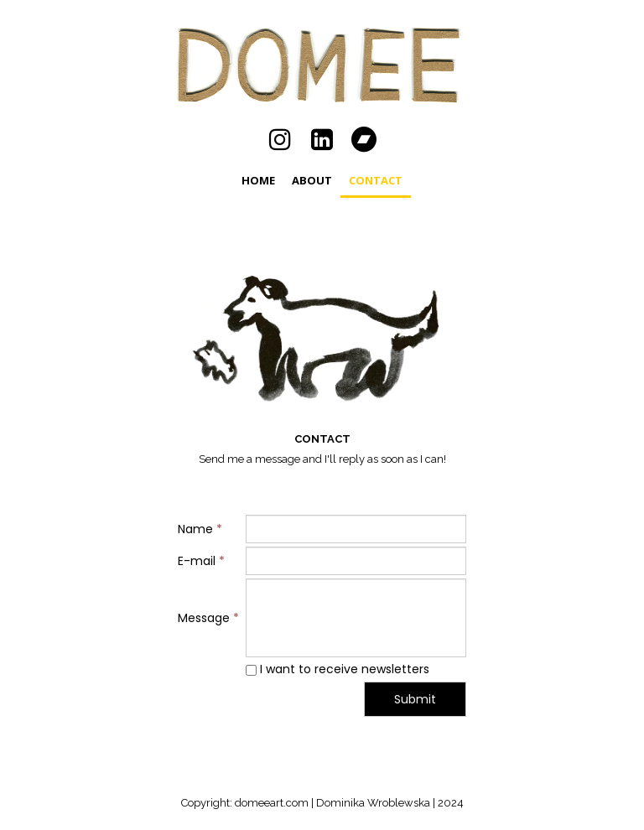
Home (258, 180)
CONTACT (376, 180)
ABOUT (312, 180)
